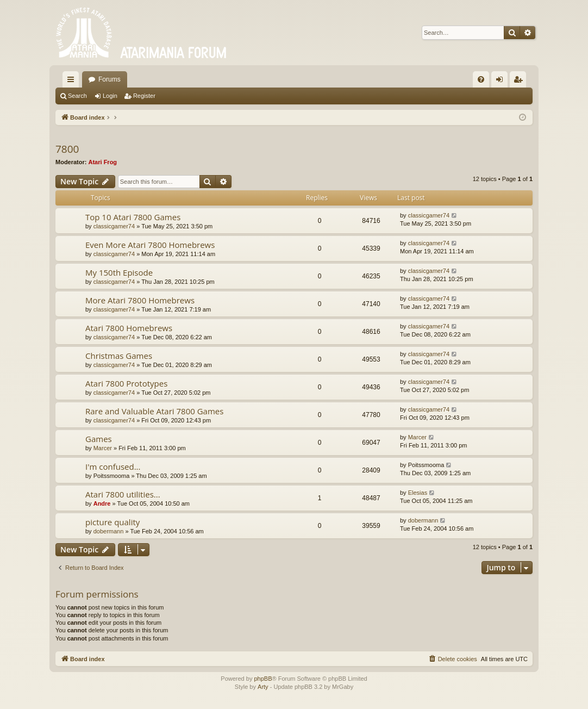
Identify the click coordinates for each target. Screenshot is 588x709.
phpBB (263, 679)
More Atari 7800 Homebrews (140, 300)
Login (110, 96)
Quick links (73, 82)
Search (77, 96)
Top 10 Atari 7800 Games (133, 217)
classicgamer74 (114, 226)
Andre (102, 503)
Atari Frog (103, 162)
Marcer (103, 448)
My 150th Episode (119, 272)
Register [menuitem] (520, 82)
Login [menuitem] (502, 82)
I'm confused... (113, 467)
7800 (67, 149)
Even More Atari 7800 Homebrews (150, 245)
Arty (263, 687)
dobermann (109, 531)
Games (99, 439)
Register (144, 96)
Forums (110, 79)
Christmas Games (119, 356)
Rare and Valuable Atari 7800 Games (154, 411)
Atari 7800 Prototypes (126, 383)
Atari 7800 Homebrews (129, 328)
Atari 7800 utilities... (123, 494)
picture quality (112, 522)
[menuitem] (481, 79)
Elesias (418, 493)
